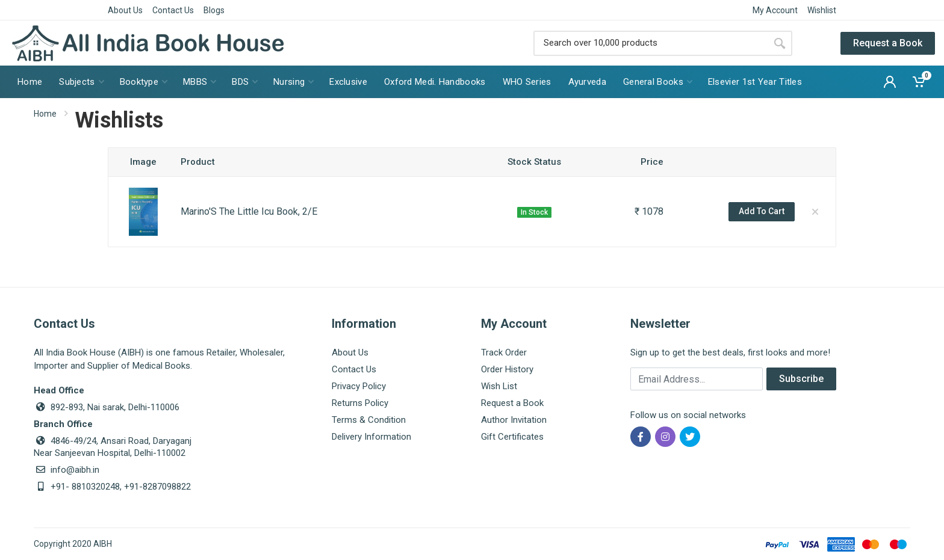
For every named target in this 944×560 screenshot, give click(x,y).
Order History (507, 369)
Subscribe (801, 379)
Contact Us (173, 10)
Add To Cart (762, 211)
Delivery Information (371, 437)
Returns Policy (360, 403)
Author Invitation (514, 420)
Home (45, 114)
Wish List (499, 386)
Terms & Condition (369, 420)
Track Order (504, 352)
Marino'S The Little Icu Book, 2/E (249, 211)
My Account (775, 10)
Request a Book (888, 43)
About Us (125, 10)
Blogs (214, 10)
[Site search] (650, 43)
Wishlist (822, 10)
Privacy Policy (359, 386)
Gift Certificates (512, 437)
